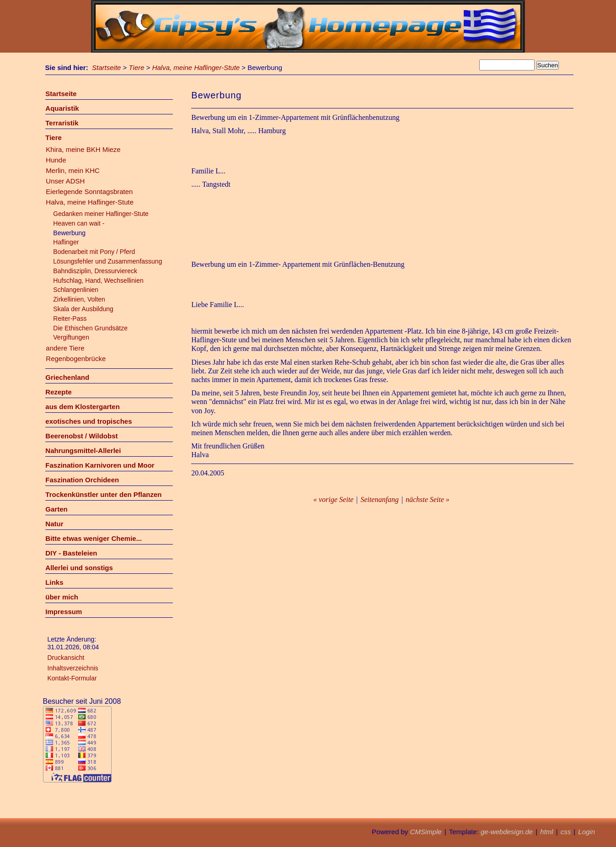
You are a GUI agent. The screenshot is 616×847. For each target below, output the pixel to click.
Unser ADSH (65, 181)
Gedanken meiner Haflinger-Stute (101, 214)
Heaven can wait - (79, 223)
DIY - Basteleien (71, 553)
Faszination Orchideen (82, 480)
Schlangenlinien (76, 290)
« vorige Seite (333, 499)
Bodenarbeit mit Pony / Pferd (94, 252)
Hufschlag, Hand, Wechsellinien (98, 281)
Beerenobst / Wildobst (81, 436)
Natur (54, 524)
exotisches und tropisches (88, 421)
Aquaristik (62, 108)
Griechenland (67, 377)
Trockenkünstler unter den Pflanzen (103, 494)
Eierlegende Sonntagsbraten (89, 192)
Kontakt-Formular (72, 678)
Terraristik (62, 123)
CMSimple (426, 832)
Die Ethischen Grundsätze (90, 328)
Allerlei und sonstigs (79, 568)
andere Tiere (65, 348)
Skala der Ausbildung (83, 309)
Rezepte (59, 392)
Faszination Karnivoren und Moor (100, 465)
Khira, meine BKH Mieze (83, 149)
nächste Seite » (428, 499)
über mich (62, 597)
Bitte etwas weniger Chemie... (94, 538)
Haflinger (66, 242)
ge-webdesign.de (507, 832)
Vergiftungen (71, 337)
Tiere (137, 67)
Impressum (64, 612)
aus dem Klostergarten (83, 407)
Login (587, 832)
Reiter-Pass (70, 318)
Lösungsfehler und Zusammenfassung (107, 261)
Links (54, 582)
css (566, 832)
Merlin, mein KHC (73, 170)
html (546, 832)
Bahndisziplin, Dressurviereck (95, 271)
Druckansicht (66, 658)
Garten (56, 509)
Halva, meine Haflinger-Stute (196, 67)
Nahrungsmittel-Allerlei (83, 450)
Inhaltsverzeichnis (73, 668)
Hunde (56, 160)
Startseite (106, 67)
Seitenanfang (380, 499)
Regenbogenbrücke (76, 359)
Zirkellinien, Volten (79, 299)
